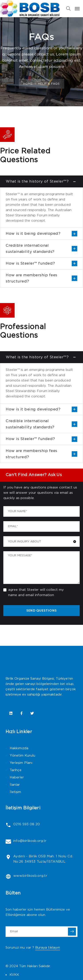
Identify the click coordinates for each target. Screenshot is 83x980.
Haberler (17, 777)
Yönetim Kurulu (22, 756)
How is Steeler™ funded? (30, 264)
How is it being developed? (33, 234)
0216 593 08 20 (27, 824)
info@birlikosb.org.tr (30, 841)
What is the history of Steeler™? (37, 182)
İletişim (15, 792)
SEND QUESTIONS (41, 611)
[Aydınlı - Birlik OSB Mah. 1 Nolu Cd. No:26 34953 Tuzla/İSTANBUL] (8, 857)
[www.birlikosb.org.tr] (8, 876)
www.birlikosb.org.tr (30, 876)
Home (28, 84)
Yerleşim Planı (21, 763)
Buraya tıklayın (48, 948)
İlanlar (15, 785)
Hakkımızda (19, 748)
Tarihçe (16, 770)
